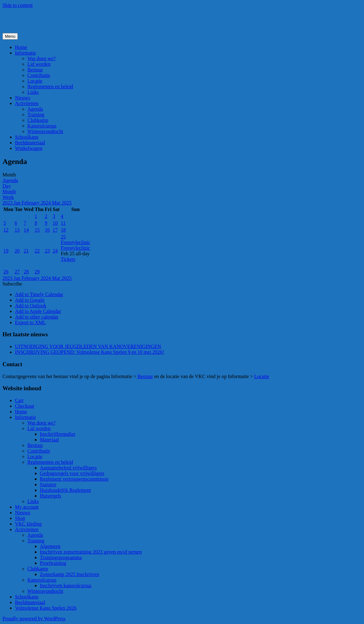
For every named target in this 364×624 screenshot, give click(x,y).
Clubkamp (38, 120)
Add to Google (30, 300)
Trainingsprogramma (61, 557)
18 (63, 230)
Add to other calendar (37, 317)
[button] (12, 284)
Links (33, 92)
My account (27, 507)
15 (37, 230)
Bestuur (35, 70)
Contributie (39, 75)
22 (37, 251)
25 (63, 237)
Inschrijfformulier (58, 434)
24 (55, 251)
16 (47, 230)
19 (6, 251)
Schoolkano (27, 137)
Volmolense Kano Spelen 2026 (46, 608)
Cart (19, 400)
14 (26, 230)
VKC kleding (28, 524)
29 (37, 272)
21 (26, 251)
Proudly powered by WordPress (34, 619)
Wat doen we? (41, 58)
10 (55, 223)
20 (17, 251)
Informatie (26, 53)
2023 (8, 203)
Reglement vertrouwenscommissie (74, 479)
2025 (67, 203)
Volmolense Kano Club (51, 20)
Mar (57, 203)
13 (17, 230)
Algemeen (50, 546)
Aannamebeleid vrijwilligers (68, 468)
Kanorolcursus (42, 126)
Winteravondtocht (45, 131)
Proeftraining (53, 563)
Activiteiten (27, 103)
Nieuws (23, 98)
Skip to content (18, 5)
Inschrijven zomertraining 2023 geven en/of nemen (91, 552)
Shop (20, 518)
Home (21, 47)
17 (55, 230)
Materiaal (49, 440)
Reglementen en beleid (50, 86)
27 (17, 272)
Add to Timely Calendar (39, 294)
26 (6, 272)
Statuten (48, 485)
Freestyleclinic (75, 248)
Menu (10, 36)
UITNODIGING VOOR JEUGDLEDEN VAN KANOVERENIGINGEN (88, 346)
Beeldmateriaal (30, 143)
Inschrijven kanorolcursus (66, 586)
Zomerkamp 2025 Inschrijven (69, 574)
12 (6, 230)
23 (47, 251)
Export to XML (31, 322)
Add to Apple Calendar (38, 311)
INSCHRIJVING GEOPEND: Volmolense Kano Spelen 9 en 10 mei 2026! (90, 352)
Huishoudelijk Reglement (65, 490)
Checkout (24, 406)
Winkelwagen (29, 148)
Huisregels (50, 496)
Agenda (35, 109)
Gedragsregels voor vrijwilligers (72, 473)
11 (63, 223)
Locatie (35, 81)
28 (26, 272)
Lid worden (39, 64)
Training (36, 115)
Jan (18, 203)
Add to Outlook (31, 306)
